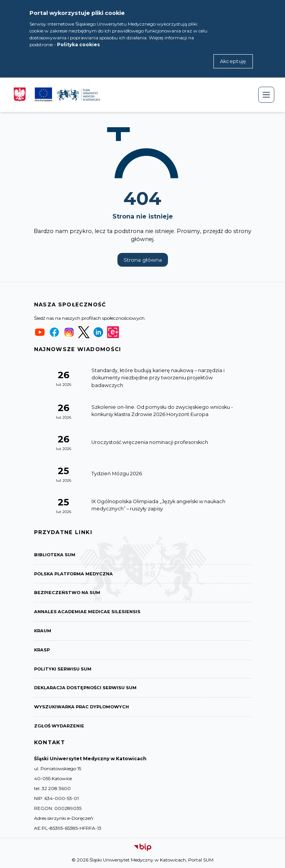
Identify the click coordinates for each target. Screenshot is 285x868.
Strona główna (143, 260)
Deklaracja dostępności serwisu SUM (85, 688)
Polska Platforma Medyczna (73, 574)
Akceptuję (233, 61)
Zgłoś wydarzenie (59, 726)
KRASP (42, 650)
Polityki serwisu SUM (63, 669)
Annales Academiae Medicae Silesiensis (87, 612)
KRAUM (43, 631)
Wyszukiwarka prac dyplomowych (81, 707)
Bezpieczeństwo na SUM (67, 593)
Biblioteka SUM (55, 555)
